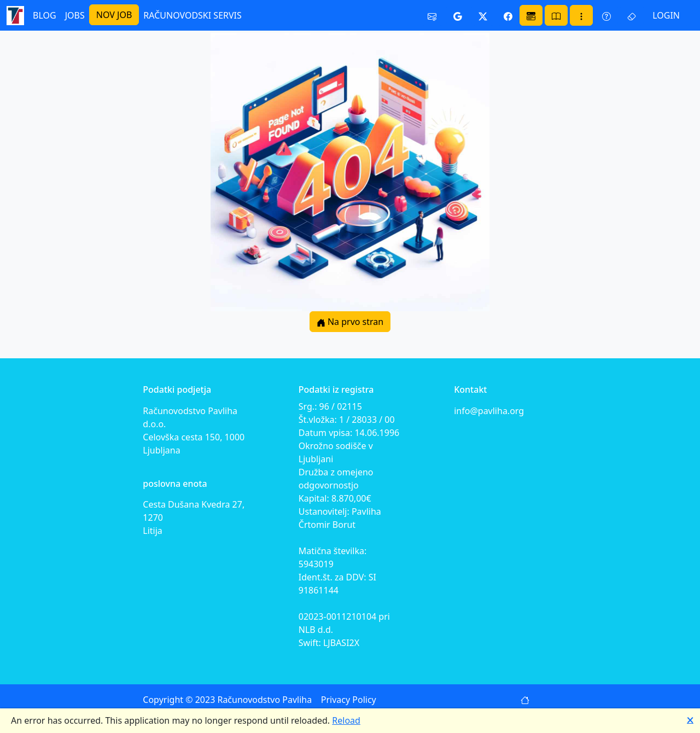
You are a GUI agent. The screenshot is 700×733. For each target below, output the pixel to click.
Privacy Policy (349, 700)
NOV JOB (114, 15)
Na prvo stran (350, 322)
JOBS (75, 15)
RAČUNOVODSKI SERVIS (192, 15)
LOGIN (666, 15)
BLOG (45, 15)
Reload (346, 720)
